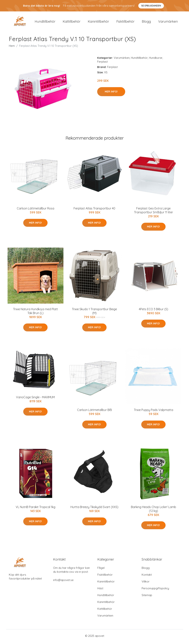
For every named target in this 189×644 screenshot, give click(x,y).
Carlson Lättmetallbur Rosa (35, 210)
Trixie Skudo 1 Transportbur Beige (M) (94, 313)
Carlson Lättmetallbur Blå (94, 412)
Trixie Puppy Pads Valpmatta (154, 412)
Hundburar (156, 60)
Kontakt (147, 576)
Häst (100, 590)
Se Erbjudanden (151, 6)
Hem (12, 48)
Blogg (146, 22)
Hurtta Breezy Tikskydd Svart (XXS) (94, 509)
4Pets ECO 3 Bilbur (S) (154, 311)
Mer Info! (111, 93)
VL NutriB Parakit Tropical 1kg (35, 509)
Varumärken (168, 22)
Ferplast (102, 63)
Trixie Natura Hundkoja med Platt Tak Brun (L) (35, 313)
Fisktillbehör (125, 22)
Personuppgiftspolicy (155, 590)
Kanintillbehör (98, 22)
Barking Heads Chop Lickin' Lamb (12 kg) (154, 511)
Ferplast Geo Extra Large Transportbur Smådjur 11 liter (154, 212)
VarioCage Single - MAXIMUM (35, 399)
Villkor (146, 583)
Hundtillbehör (45, 22)
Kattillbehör (72, 22)
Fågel (101, 570)
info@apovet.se (63, 582)
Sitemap (147, 597)
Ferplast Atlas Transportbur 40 (94, 210)
